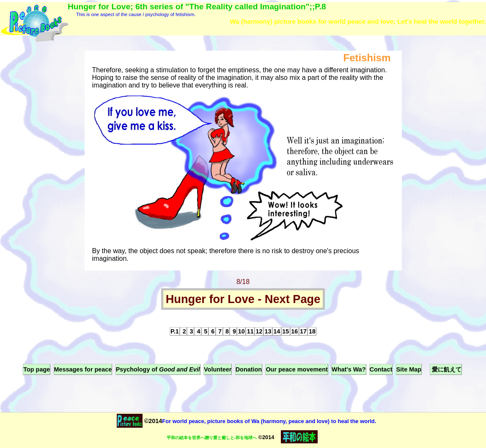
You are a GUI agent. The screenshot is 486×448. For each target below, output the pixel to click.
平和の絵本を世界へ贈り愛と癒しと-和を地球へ (212, 438)
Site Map (409, 369)
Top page (37, 369)
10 (242, 331)
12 (259, 331)
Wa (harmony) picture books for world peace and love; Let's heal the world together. (358, 21)
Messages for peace (83, 369)
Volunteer (218, 369)
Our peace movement (297, 369)
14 (277, 331)
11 (250, 331)
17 (303, 331)
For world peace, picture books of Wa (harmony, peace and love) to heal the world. (269, 421)
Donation (249, 369)
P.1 (175, 331)
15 (286, 331)
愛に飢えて (446, 369)
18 (312, 331)
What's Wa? (349, 369)
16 (294, 331)
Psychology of (158, 369)
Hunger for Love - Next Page (243, 299)
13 (268, 331)
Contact (381, 369)
